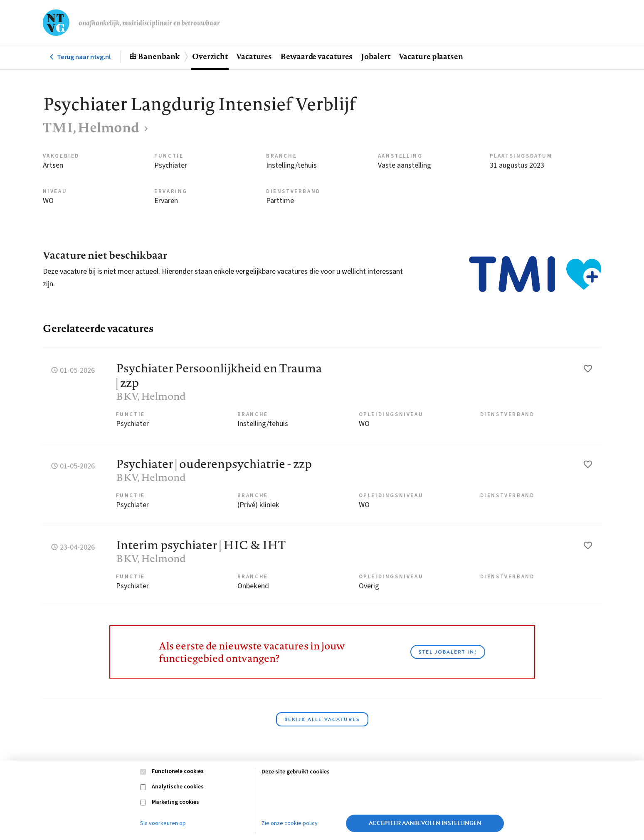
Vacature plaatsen (431, 56)
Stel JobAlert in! (448, 652)
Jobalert (375, 56)
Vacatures (254, 56)
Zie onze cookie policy (290, 823)
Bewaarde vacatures (316, 56)
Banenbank (159, 56)
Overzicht (210, 56)
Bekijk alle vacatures (322, 719)
